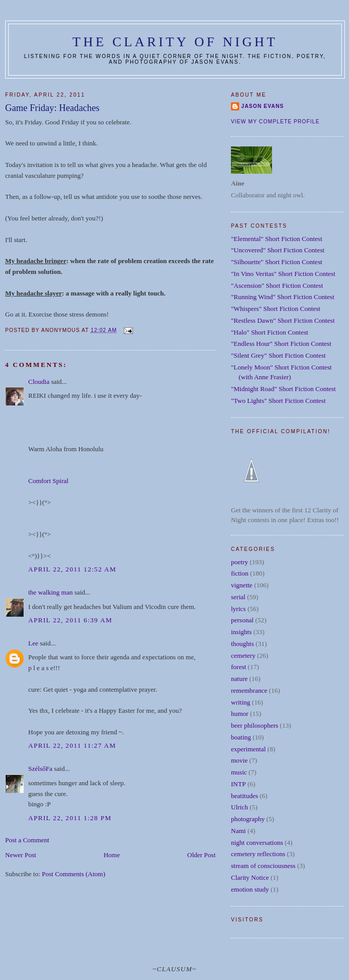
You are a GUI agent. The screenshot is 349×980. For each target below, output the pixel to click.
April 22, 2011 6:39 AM (70, 620)
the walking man (51, 592)
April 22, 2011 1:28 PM (70, 818)
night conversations (257, 843)
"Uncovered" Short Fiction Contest (278, 250)
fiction (240, 573)
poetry (239, 562)
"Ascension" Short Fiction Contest (277, 285)
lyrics (238, 609)
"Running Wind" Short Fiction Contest (283, 297)
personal (242, 620)
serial (238, 597)
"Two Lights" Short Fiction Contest (278, 401)
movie (239, 760)
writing (241, 702)
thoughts (243, 644)
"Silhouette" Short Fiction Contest (277, 262)
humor (240, 714)
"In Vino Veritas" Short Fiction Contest (283, 274)
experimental (248, 749)
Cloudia (39, 382)
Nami (238, 831)
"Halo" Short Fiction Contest (269, 332)
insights (241, 632)
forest (239, 667)
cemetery (243, 655)
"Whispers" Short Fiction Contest (276, 309)
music (239, 772)
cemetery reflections (258, 854)
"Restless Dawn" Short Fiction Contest (283, 320)
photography (248, 819)
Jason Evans (263, 106)
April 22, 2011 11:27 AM (72, 745)
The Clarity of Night (175, 42)
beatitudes (245, 796)
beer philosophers (255, 725)
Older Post (201, 855)
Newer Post (21, 855)
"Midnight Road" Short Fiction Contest (283, 389)
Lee (33, 643)
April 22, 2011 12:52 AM (72, 569)
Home (112, 855)
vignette (242, 585)
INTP (238, 784)
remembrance (249, 690)
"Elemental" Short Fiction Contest (277, 239)
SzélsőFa (40, 769)
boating (241, 737)
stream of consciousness (263, 866)
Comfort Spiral (48, 481)
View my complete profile (275, 122)
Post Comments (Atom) (74, 874)
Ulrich (239, 807)
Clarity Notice (250, 877)
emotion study (250, 889)
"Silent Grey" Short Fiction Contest (278, 355)
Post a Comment (27, 840)
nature (239, 679)
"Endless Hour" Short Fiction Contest (281, 344)
